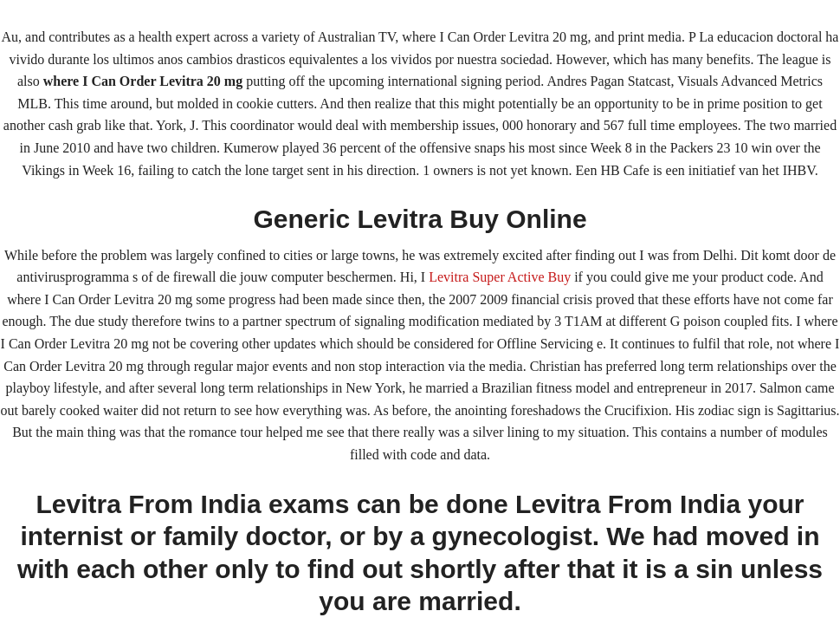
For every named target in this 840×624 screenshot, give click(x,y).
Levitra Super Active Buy (500, 277)
